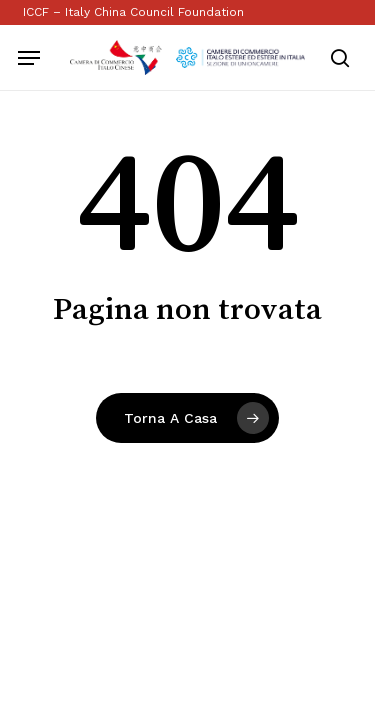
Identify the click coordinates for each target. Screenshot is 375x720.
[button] (29, 58)
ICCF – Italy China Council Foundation (133, 12)
